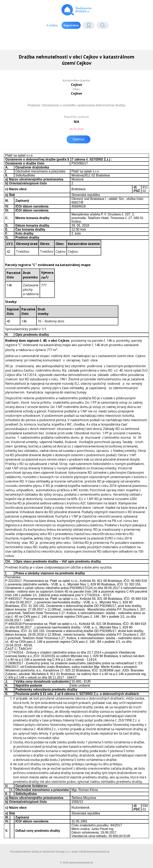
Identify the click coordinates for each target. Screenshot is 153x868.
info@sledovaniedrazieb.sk (94, 852)
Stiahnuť (78, 139)
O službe (52, 25)
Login (89, 26)
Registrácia (71, 25)
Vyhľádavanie (103, 26)
